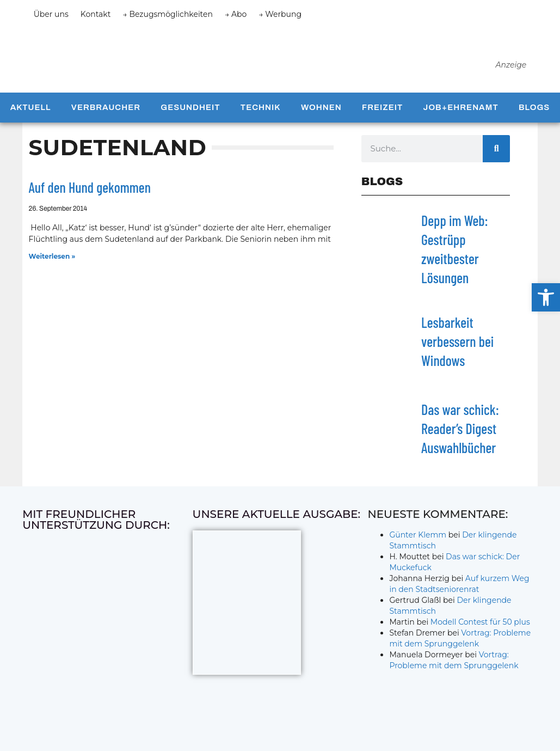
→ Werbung (280, 14)
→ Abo (236, 14)
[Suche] (496, 161)
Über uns (51, 14)
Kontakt (96, 14)
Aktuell (31, 120)
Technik (261, 120)
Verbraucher (106, 120)
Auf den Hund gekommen (90, 200)
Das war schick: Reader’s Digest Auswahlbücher (460, 440)
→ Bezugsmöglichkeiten (168, 14)
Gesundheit (190, 120)
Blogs (534, 120)
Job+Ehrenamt (461, 120)
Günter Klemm (418, 547)
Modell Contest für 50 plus (480, 634)
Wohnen (321, 120)
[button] (546, 297)
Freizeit (382, 120)
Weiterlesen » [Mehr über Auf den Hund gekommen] (52, 268)
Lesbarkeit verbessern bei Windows (457, 353)
